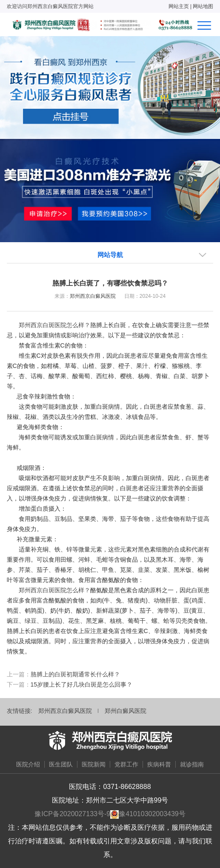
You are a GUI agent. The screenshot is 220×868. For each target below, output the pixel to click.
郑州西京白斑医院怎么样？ (54, 325)
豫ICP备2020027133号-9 (72, 814)
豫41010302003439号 (152, 814)
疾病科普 (159, 764)
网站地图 (203, 6)
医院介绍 (28, 764)
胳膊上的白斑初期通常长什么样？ (75, 674)
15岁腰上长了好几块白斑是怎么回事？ (82, 684)
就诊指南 (192, 764)
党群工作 (126, 764)
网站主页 (179, 6)
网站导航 (110, 255)
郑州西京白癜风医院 (93, 296)
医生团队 (61, 764)
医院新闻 (94, 764)
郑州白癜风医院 (126, 711)
